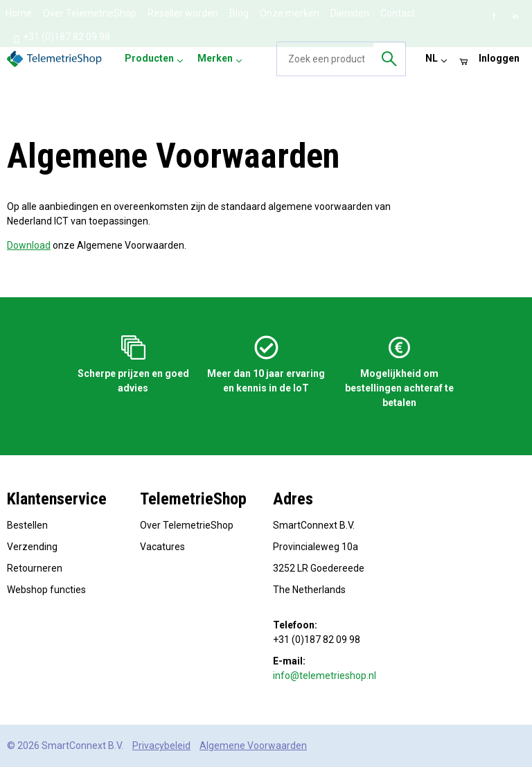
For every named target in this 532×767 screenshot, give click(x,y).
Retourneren (35, 568)
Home (19, 13)
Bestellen (27, 525)
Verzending (32, 547)
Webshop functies (46, 590)
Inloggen (499, 58)
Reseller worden (183, 13)
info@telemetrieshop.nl (325, 676)
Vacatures (162, 547)
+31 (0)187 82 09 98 (61, 37)
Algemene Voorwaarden (253, 746)
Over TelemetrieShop (90, 13)
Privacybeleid (161, 746)
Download (29, 245)
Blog (239, 13)
